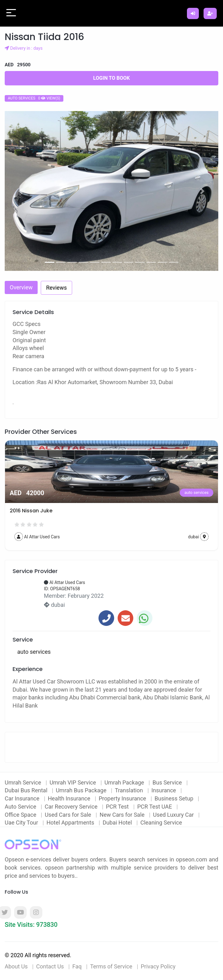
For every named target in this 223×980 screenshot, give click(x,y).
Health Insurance (70, 798)
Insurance (165, 790)
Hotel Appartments (71, 823)
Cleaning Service (161, 823)
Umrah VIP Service (74, 782)
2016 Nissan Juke (31, 511)
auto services (196, 493)
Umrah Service (24, 782)
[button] (21, 191)
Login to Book (111, 78)
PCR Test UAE (155, 807)
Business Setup (175, 798)
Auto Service (21, 807)
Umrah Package (125, 782)
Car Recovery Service (72, 807)
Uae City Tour (22, 823)
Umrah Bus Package (82, 790)
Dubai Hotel (118, 823)
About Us (16, 966)
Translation (130, 790)
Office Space (21, 815)
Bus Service (168, 782)
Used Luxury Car (174, 815)
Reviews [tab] (56, 288)
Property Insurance (123, 798)
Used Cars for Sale (69, 815)
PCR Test (118, 807)
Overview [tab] (21, 287)
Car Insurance (23, 798)
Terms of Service (111, 966)
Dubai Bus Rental (27, 790)
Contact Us (50, 966)
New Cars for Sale (123, 815)
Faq (77, 966)
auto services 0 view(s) (34, 98)
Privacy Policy (158, 966)
